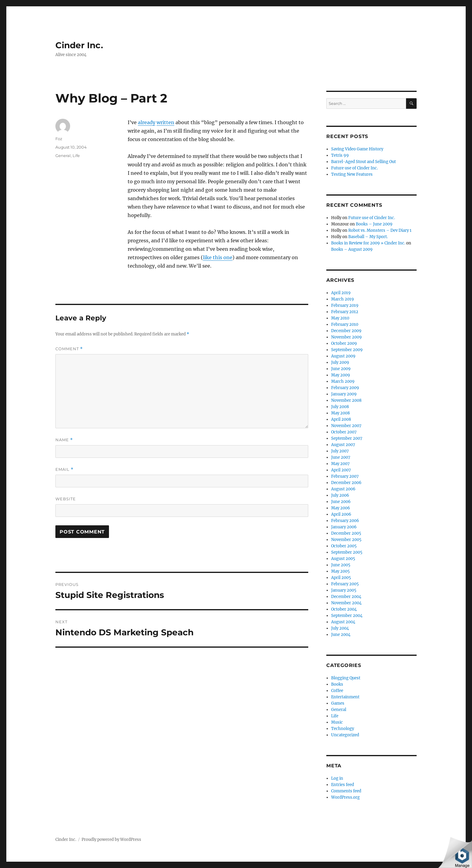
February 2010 (345, 324)
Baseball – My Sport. (368, 237)
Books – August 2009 (352, 249)
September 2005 (347, 552)
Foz (59, 139)
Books (337, 684)
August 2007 (343, 445)
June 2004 (341, 635)
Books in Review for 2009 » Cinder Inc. (368, 243)
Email (64, 469)
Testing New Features (352, 174)
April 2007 (341, 470)
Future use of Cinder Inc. (354, 168)
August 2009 (343, 356)
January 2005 (344, 590)
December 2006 (346, 483)
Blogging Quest (346, 678)
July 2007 (340, 451)
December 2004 (346, 597)
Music (337, 722)
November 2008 (346, 400)
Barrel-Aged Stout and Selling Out (363, 162)
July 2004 (340, 628)
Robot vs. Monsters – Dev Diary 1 (380, 230)
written (165, 122)
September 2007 (347, 438)
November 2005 (346, 540)
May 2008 (340, 413)
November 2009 (346, 337)
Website (66, 499)
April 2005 (341, 578)
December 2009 (346, 331)
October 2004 (344, 609)
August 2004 (343, 622)
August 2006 (343, 489)
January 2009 (344, 394)
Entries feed (343, 785)
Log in (337, 778)
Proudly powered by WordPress (111, 840)
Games (338, 703)
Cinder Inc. (79, 45)
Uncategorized (345, 735)
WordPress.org (345, 797)
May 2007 (340, 464)
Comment (69, 349)
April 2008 (341, 419)
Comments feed (346, 791)
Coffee (337, 691)
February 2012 (345, 312)
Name (64, 440)
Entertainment (345, 697)
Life (76, 156)
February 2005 (345, 584)
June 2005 (341, 565)
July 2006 (340, 495)
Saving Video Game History (357, 149)
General (63, 156)
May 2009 (341, 375)
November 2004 (346, 603)
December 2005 (346, 533)
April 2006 (341, 514)
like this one (218, 257)
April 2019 (341, 293)
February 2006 (345, 521)
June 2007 (341, 457)
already (147, 122)
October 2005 (344, 546)
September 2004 (347, 616)
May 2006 (341, 508)
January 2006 (344, 527)
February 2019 (345, 305)
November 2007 (346, 426)
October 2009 (344, 343)
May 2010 (340, 318)
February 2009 (345, 388)
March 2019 (343, 299)
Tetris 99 (340, 155)
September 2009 (347, 350)
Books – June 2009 (374, 224)
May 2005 (340, 571)
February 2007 (345, 476)
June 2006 (341, 502)
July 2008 (340, 407)
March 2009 (343, 381)
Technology (343, 729)
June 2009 (341, 369)
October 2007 (344, 432)
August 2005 (343, 559)
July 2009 (340, 362)
